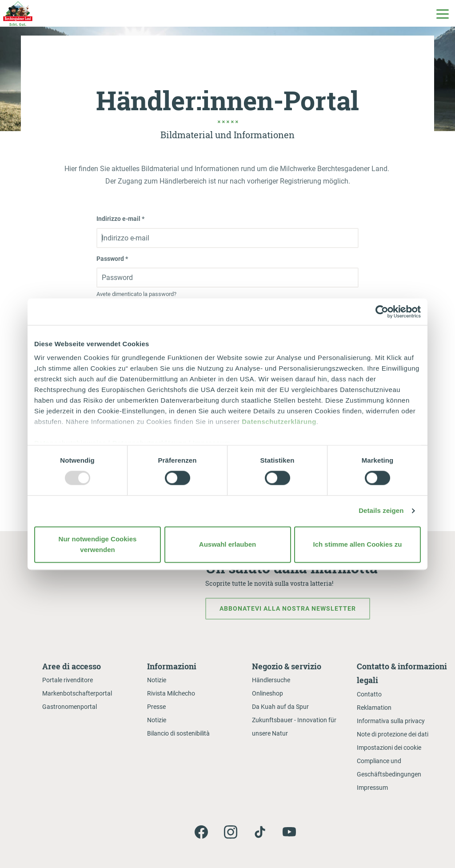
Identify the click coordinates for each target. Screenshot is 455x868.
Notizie (157, 680)
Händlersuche (271, 680)
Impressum (372, 788)
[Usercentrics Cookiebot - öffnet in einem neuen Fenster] (382, 312)
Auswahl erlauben (227, 544)
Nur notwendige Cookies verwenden (98, 544)
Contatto (369, 694)
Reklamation (374, 708)
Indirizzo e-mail (120, 219)
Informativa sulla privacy (391, 721)
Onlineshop (267, 693)
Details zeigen (381, 511)
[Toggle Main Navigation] (442, 13)
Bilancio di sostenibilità (178, 733)
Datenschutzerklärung (279, 422)
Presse (156, 707)
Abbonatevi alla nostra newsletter (288, 608)
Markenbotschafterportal (77, 693)
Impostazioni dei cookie (389, 748)
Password (112, 259)
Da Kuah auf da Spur (280, 707)
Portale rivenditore (68, 680)
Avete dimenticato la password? (136, 294)
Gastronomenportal (70, 707)
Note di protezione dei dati (393, 734)
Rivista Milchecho (171, 693)
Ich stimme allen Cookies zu (357, 544)
